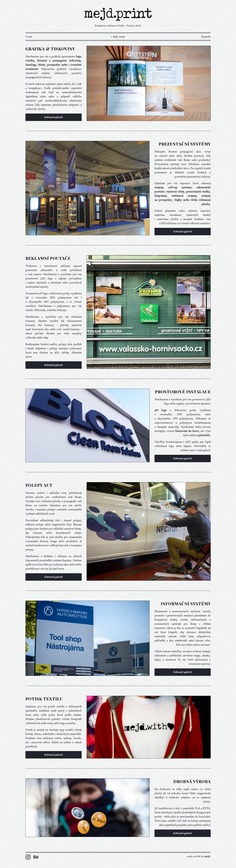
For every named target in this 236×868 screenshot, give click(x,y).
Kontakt (206, 37)
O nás (29, 37)
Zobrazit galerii (53, 117)
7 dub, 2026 (118, 37)
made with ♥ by (199, 856)
